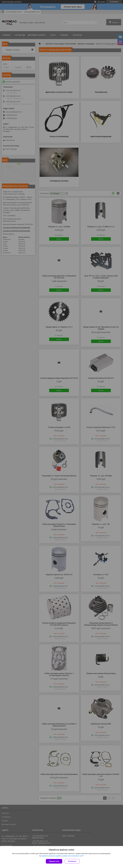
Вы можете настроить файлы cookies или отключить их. (61, 856)
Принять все (54, 861)
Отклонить (72, 861)
